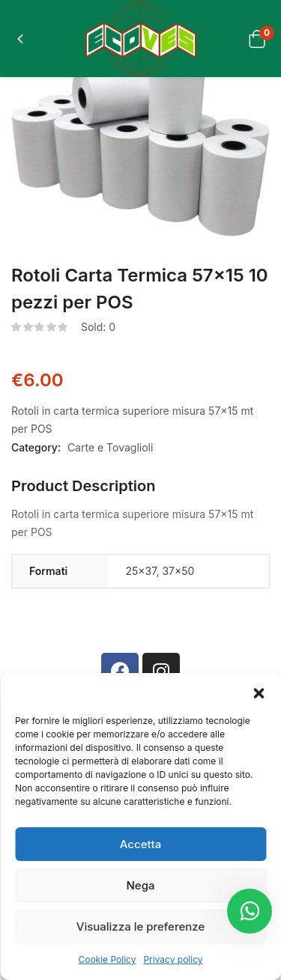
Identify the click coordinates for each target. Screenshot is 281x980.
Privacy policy (173, 959)
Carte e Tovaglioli (111, 447)
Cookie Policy (107, 959)
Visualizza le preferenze (140, 926)
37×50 (178, 571)
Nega (141, 885)
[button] (259, 692)
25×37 (140, 571)
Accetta (140, 844)
